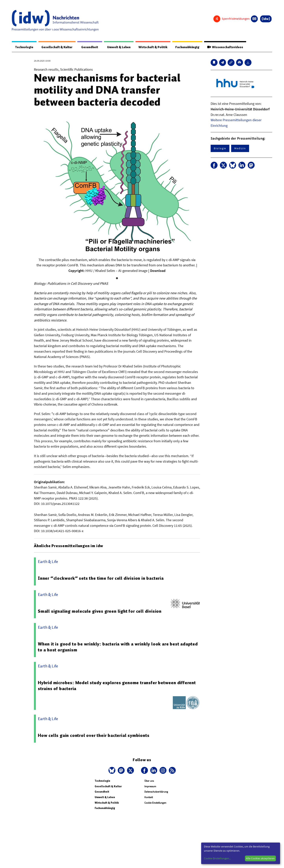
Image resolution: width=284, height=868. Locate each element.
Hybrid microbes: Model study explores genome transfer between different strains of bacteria (117, 686)
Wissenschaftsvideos (225, 47)
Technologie (24, 47)
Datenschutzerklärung (156, 792)
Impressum (150, 787)
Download (158, 271)
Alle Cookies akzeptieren (260, 858)
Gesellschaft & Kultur (57, 47)
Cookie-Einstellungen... (217, 858)
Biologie (220, 148)
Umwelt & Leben (118, 47)
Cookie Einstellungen (155, 803)
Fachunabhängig (187, 47)
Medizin (240, 148)
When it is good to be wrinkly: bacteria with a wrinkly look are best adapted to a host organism (118, 647)
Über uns (149, 781)
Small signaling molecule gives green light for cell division (100, 611)
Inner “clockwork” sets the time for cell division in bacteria (101, 578)
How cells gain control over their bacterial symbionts (94, 736)
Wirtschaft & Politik (152, 47)
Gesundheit (89, 47)
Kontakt (149, 797)
